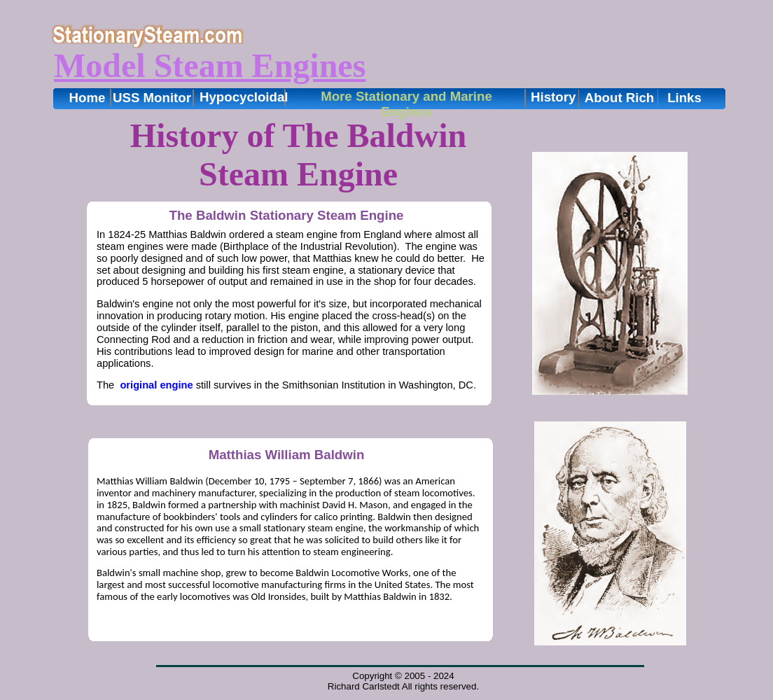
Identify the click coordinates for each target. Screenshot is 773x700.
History (553, 97)
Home (88, 98)
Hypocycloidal (244, 97)
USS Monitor (152, 98)
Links (684, 98)
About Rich (620, 98)
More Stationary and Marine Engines (406, 104)
